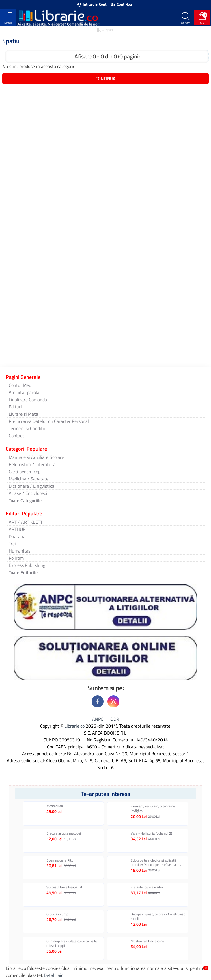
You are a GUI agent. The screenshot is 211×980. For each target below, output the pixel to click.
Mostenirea (55, 806)
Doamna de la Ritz (60, 860)
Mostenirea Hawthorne (147, 941)
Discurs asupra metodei (64, 833)
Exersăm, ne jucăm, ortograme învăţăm (153, 808)
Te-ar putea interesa (106, 794)
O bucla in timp (57, 914)
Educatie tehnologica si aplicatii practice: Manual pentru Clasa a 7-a (156, 863)
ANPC (98, 719)
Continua (105, 78)
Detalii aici (54, 975)
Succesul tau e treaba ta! (64, 887)
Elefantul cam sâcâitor (147, 887)
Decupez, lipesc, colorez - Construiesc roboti (158, 916)
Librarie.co (74, 726)
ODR (115, 719)
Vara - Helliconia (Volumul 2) (151, 833)
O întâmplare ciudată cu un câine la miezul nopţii (72, 943)
